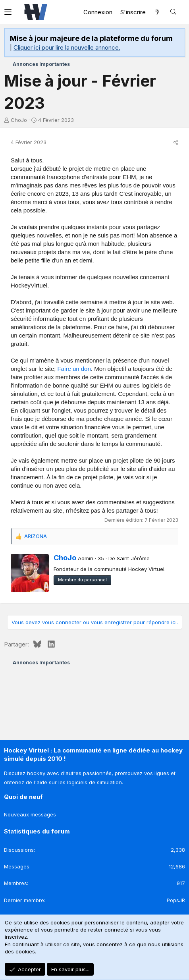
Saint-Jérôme (133, 558)
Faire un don (74, 369)
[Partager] (176, 142)
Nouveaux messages (30, 814)
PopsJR (176, 900)
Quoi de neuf (23, 797)
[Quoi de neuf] (157, 12)
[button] (12, 12)
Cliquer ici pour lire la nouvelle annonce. (67, 47)
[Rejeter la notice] (176, 38)
